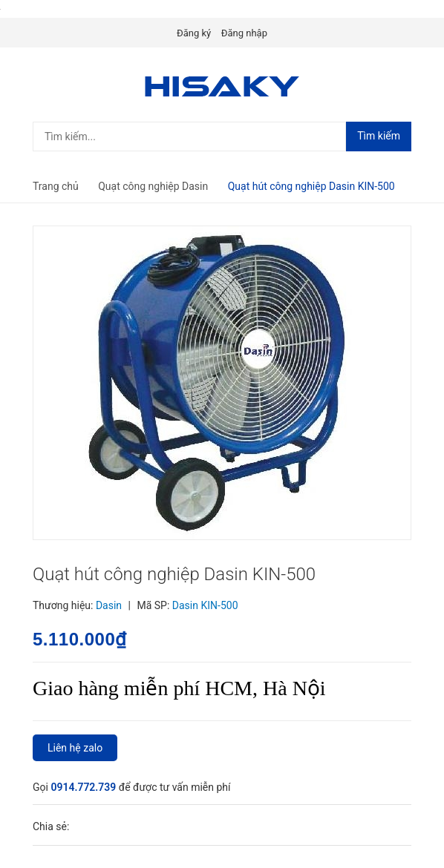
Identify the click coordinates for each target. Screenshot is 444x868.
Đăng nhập (244, 33)
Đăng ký (194, 33)
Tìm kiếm (379, 136)
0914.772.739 (84, 787)
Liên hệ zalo (75, 748)
